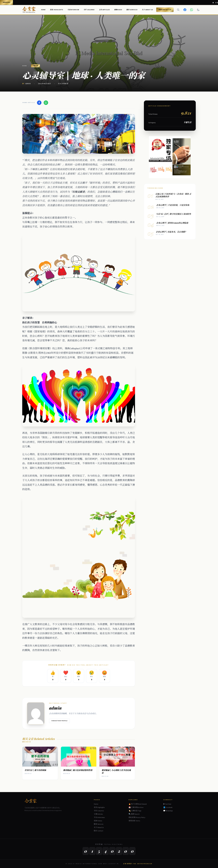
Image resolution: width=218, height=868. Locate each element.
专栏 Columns (89, 10)
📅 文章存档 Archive (136, 807)
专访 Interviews (99, 817)
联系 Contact (99, 831)
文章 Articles (104, 10)
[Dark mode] (198, 10)
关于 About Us (147, 10)
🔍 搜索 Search (134, 814)
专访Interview (73, 10)
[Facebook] (185, 10)
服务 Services (132, 10)
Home (43, 10)
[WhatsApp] (192, 10)
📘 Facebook (168, 808)
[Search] (178, 10)
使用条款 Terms (134, 821)
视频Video (118, 10)
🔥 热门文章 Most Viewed (138, 804)
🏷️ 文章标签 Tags (135, 811)
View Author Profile (59, 721)
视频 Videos (98, 821)
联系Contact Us (165, 10)
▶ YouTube (167, 804)
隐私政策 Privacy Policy (137, 817)
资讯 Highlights (56, 10)
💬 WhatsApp (168, 811)
